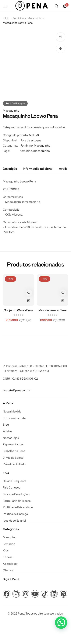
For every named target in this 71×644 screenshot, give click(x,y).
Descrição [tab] (10, 169)
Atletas (7, 431)
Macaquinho (35, 18)
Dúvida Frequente (15, 481)
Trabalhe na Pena (14, 451)
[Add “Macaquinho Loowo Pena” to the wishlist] (61, 37)
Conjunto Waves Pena (18, 310)
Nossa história (12, 412)
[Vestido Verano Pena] (53, 290)
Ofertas (8, 570)
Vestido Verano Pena (53, 310)
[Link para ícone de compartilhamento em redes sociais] (7, 594)
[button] (61, 48)
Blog (6, 425)
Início (6, 18)
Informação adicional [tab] (38, 169)
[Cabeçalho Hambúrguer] (7, 6)
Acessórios (10, 564)
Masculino (10, 537)
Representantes (13, 444)
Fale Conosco (12, 488)
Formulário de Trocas (17, 501)
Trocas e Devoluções (16, 494)
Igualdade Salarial (14, 521)
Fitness (8, 557)
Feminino (18, 18)
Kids (6, 550)
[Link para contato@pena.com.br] (17, 390)
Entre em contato (14, 418)
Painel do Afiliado (14, 464)
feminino (26, 151)
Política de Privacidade (18, 507)
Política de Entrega (15, 514)
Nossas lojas (11, 438)
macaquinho (42, 151)
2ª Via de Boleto (13, 458)
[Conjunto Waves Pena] (18, 290)
